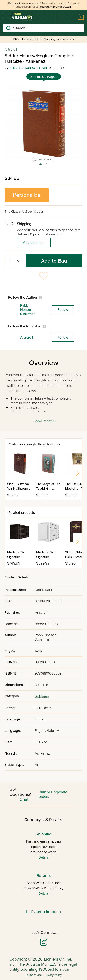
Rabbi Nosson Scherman (28, 68)
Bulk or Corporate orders (53, 794)
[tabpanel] (43, 122)
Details (44, 857)
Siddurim (42, 696)
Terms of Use (34, 975)
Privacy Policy (53, 975)
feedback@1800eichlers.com (55, 7)
